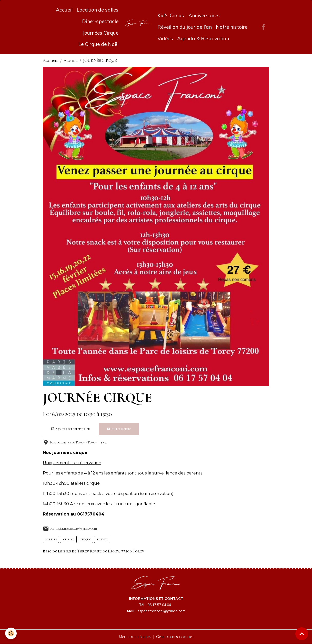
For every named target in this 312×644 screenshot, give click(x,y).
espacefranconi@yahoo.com (161, 611)
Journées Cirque (100, 33)
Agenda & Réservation (203, 38)
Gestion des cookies (175, 637)
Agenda (71, 61)
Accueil (64, 10)
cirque (85, 539)
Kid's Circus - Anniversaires (189, 15)
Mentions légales (135, 637)
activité (102, 539)
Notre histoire (232, 27)
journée (68, 539)
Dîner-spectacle (100, 21)
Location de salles (98, 10)
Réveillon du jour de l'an (185, 27)
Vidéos (165, 38)
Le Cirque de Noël (98, 44)
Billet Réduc (119, 429)
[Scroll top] (302, 634)
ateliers (51, 539)
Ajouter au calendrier (70, 429)
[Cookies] (11, 633)
